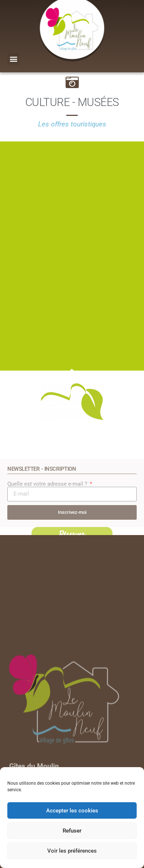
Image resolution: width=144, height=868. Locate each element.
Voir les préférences (72, 851)
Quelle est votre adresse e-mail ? (48, 524)
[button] (13, 59)
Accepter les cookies (72, 811)
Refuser (72, 831)
